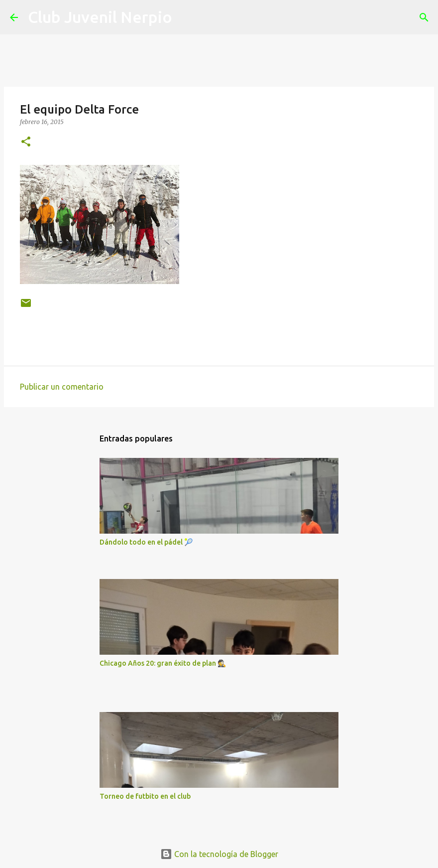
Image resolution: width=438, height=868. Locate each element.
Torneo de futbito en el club (145, 796)
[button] (26, 142)
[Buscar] (186, 17)
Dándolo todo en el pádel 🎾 (146, 542)
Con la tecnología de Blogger (219, 854)
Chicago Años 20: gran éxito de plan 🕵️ (163, 663)
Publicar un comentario (62, 387)
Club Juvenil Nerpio (100, 17)
